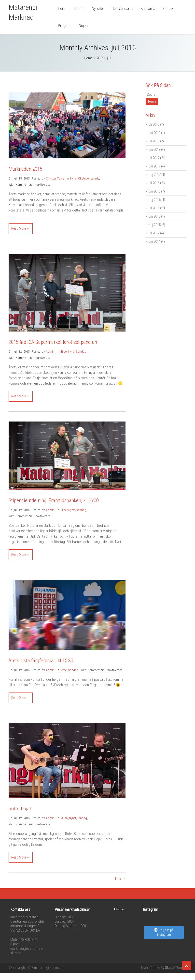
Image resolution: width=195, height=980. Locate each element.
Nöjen (83, 26)
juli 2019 (154, 124)
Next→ (120, 879)
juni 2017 (154, 166)
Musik (64, 818)
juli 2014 (154, 233)
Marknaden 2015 (25, 169)
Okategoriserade (89, 178)
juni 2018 (154, 150)
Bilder (64, 352)
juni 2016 (154, 191)
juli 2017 (154, 158)
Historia (78, 8)
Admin (50, 352)
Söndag (81, 352)
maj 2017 (154, 175)
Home (88, 58)
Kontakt (169, 8)
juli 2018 (154, 141)
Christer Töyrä (55, 178)
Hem (62, 8)
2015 (100, 58)
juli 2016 (154, 183)
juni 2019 (154, 133)
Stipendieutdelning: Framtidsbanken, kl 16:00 (54, 500)
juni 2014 (154, 241)
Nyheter (98, 8)
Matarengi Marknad (23, 12)
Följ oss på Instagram (164, 932)
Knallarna (148, 8)
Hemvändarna (122, 8)
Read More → (21, 228)
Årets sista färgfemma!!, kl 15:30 (41, 661)
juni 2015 (154, 216)
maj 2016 (154, 200)
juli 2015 (154, 208)
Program (65, 26)
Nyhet (74, 178)
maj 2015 (154, 225)
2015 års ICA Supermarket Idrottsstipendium (54, 342)
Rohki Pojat (20, 809)
